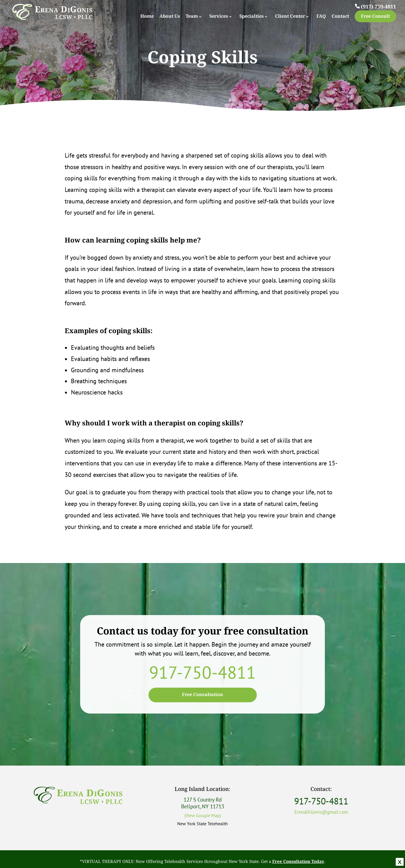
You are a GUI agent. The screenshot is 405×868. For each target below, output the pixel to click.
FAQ (321, 17)
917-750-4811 (202, 672)
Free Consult (375, 16)
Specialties (252, 17)
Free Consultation (202, 695)
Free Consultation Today (298, 862)
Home (147, 17)
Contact (340, 17)
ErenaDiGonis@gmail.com (321, 812)
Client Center (290, 17)
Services (219, 17)
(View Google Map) (203, 815)
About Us (170, 17)
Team (192, 17)
